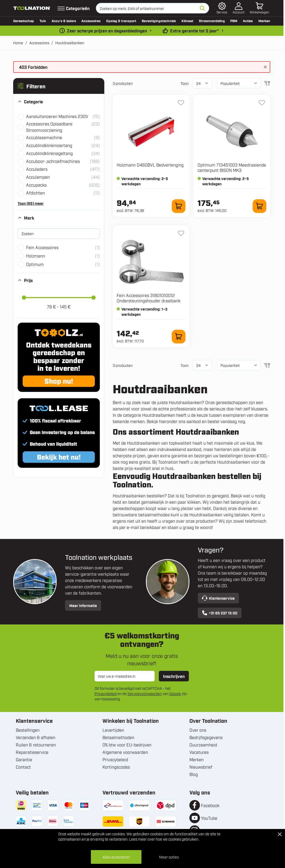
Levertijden (113, 730)
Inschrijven (174, 676)
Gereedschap (24, 21)
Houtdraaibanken (70, 43)
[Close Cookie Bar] (280, 834)
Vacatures (199, 752)
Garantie (24, 759)
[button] (59, 86)
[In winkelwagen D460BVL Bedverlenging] (179, 206)
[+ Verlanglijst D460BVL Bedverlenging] (181, 103)
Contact (23, 767)
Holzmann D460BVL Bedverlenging (150, 165)
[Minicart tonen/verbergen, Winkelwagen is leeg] (259, 8)
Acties (248, 21)
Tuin (43, 21)
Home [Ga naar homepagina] (18, 43)
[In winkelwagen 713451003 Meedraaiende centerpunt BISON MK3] (259, 206)
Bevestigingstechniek (159, 21)
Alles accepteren (116, 857)
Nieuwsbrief (201, 767)
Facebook (210, 805)
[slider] (24, 298)
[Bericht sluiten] (265, 67)
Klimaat (187, 21)
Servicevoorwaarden (145, 693)
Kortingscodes (116, 767)
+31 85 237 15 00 (220, 613)
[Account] (239, 8)
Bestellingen (28, 730)
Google (175, 693)
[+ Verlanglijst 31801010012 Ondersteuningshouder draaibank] (181, 233)
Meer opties (169, 857)
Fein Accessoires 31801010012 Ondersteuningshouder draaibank (149, 298)
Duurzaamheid (203, 745)
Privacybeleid (106, 693)
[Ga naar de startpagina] (32, 8)
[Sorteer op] (239, 83)
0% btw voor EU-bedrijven (127, 745)
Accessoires (91, 21)
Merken (264, 21)
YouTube (209, 818)
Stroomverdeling (212, 21)
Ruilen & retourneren (36, 745)
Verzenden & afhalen (36, 737)
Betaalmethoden (118, 737)
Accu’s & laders (64, 21)
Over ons (198, 730)
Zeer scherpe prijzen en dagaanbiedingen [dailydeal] (107, 31)
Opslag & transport (121, 21)
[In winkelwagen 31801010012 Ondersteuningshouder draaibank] (179, 337)
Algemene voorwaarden (125, 752)
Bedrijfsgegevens (206, 737)
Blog (194, 774)
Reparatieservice (32, 752)
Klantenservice (218, 598)
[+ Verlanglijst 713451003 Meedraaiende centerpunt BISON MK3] (262, 103)
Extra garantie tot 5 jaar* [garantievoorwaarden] (195, 31)
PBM (234, 21)
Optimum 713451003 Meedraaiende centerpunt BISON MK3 (232, 167)
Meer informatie (83, 605)
